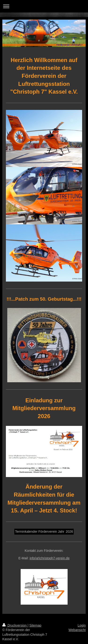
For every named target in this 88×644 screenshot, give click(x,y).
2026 (69, 532)
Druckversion (15, 625)
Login (82, 625)
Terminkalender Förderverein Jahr (40, 532)
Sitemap (35, 625)
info (50, 558)
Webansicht (77, 630)
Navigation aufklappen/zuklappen (44, 6)
